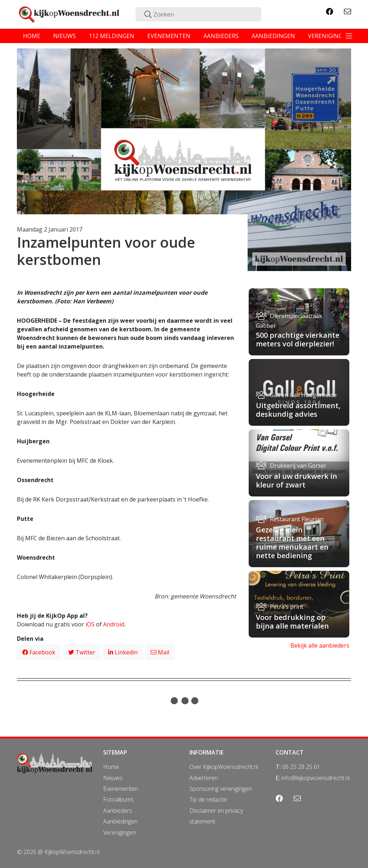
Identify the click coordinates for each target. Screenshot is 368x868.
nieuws (65, 36)
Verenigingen (119, 832)
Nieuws (113, 778)
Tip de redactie (208, 799)
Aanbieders (118, 811)
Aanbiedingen (120, 821)
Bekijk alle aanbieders (320, 645)
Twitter (82, 652)
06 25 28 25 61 (301, 767)
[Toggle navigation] (349, 36)
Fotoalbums (118, 799)
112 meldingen (112, 36)
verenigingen (329, 36)
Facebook (39, 652)
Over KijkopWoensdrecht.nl (224, 767)
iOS (90, 624)
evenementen (169, 36)
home (32, 36)
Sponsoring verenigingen (221, 789)
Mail (160, 652)
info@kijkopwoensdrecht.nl (316, 778)
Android (114, 624)
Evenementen (121, 789)
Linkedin (123, 652)
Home (111, 767)
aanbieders (221, 36)
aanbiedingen (273, 36)
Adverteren (204, 778)
